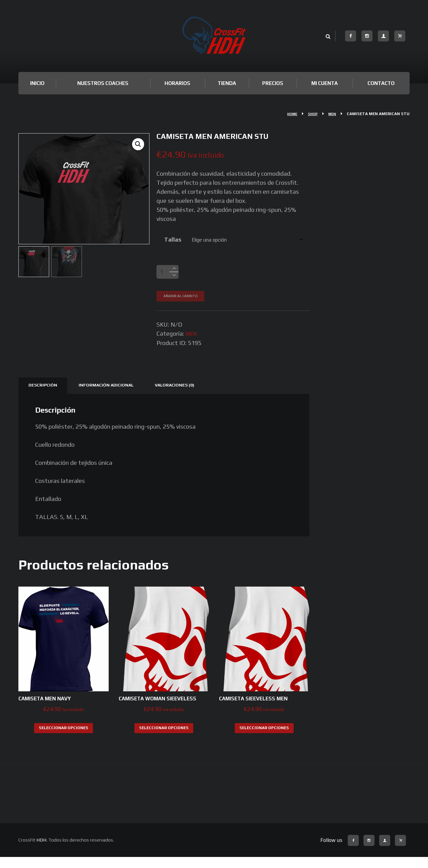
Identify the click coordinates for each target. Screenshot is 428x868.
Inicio (37, 83)
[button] (137, 145)
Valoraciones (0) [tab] (189, 388)
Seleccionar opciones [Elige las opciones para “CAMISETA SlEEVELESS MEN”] (264, 731)
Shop (311, 114)
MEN (332, 114)
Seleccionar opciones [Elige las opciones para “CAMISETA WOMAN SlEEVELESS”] (164, 739)
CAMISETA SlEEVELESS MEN (259, 702)
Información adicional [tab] (114, 388)
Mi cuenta (325, 83)
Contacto (381, 83)
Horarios (177, 83)
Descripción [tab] (45, 388)
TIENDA (227, 83)
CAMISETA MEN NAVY (49, 702)
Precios (273, 83)
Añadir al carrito (185, 298)
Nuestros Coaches (103, 83)
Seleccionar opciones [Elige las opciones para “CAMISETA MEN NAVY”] (64, 731)
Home (288, 114)
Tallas (170, 239)
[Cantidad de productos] (168, 273)
